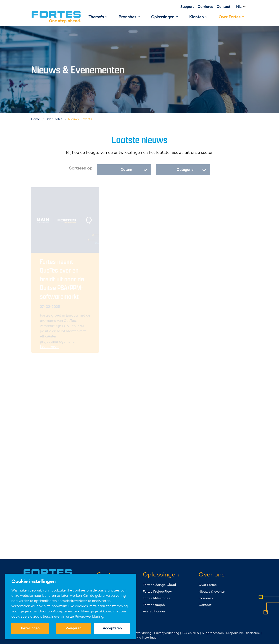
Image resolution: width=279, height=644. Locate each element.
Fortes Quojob (154, 605)
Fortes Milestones (157, 598)
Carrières (205, 7)
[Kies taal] (243, 7)
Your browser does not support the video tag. (263, 609)
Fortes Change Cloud (159, 585)
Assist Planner (154, 611)
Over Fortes (208, 585)
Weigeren (73, 628)
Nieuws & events (212, 591)
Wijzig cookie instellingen (139, 637)
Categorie (191, 170)
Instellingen (30, 628)
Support (187, 7)
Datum (134, 170)
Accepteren (112, 628)
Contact (223, 7)
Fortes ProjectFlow (157, 591)
